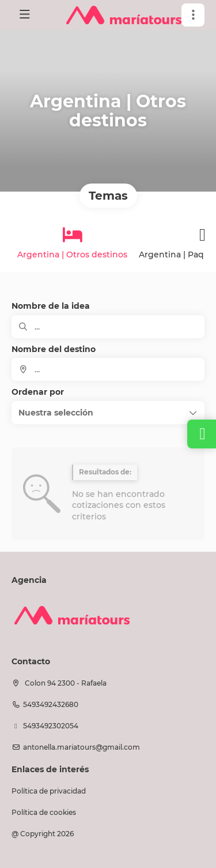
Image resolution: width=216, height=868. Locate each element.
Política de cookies (44, 812)
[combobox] (108, 369)
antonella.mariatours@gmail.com (82, 747)
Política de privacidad (49, 791)
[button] (193, 15)
